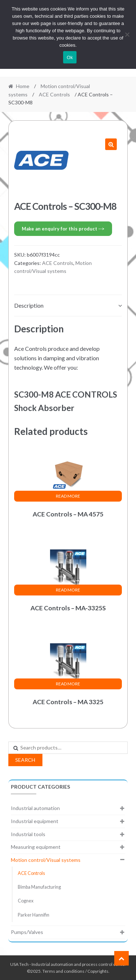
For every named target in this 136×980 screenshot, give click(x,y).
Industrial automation (35, 808)
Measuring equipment (36, 847)
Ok (70, 57)
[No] (127, 34)
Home (23, 86)
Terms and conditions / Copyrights (75, 971)
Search (25, 760)
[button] (111, 144)
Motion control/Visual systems (46, 860)
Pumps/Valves (27, 932)
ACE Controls (54, 94)
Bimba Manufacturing (39, 887)
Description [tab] (29, 305)
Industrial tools (28, 834)
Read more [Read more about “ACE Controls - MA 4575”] (68, 496)
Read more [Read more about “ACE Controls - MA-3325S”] (68, 590)
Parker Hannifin (34, 915)
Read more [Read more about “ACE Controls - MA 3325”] (68, 684)
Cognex (26, 901)
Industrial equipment (35, 821)
